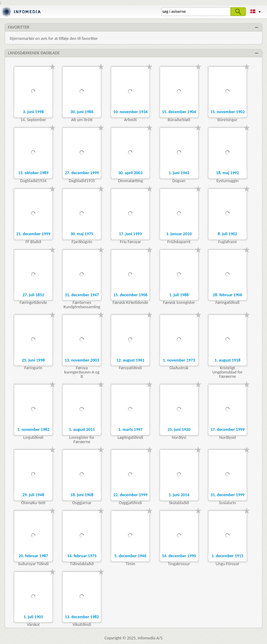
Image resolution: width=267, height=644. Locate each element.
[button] (256, 12)
